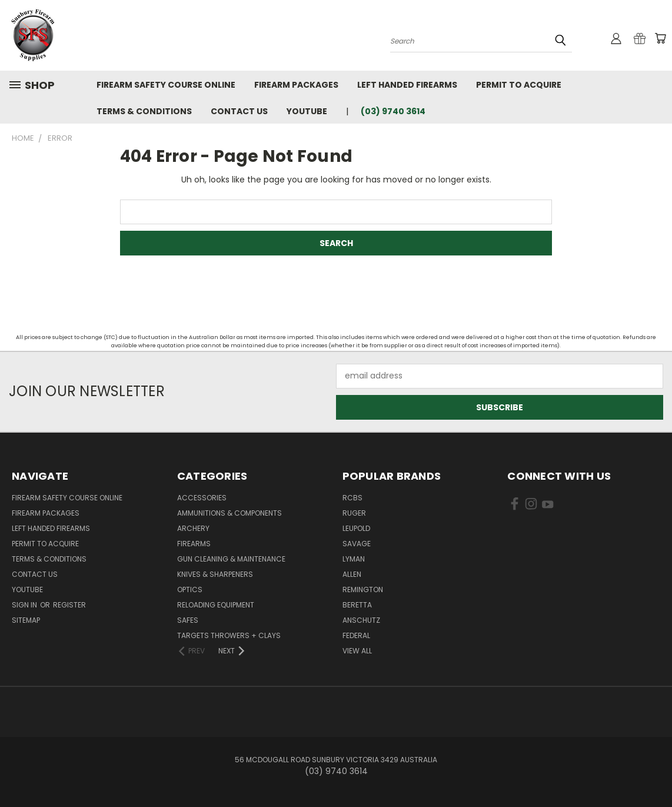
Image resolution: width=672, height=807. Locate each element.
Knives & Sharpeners (215, 574)
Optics (190, 590)
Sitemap (26, 620)
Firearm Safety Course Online (166, 85)
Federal (356, 635)
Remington (363, 590)
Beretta (357, 605)
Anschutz (361, 620)
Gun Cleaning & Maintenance (231, 559)
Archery (193, 528)
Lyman (354, 559)
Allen (352, 574)
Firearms (194, 544)
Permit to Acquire (519, 85)
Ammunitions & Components (229, 513)
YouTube (307, 111)
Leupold (356, 528)
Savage (357, 544)
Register (69, 605)
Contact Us (239, 111)
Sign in (25, 605)
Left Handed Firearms (407, 85)
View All (357, 651)
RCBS (352, 498)
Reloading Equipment (216, 605)
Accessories (202, 498)
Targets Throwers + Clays (229, 635)
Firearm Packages (296, 85)
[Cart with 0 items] (660, 38)
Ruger (354, 513)
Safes (188, 620)
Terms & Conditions (144, 111)
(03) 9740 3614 (393, 111)
